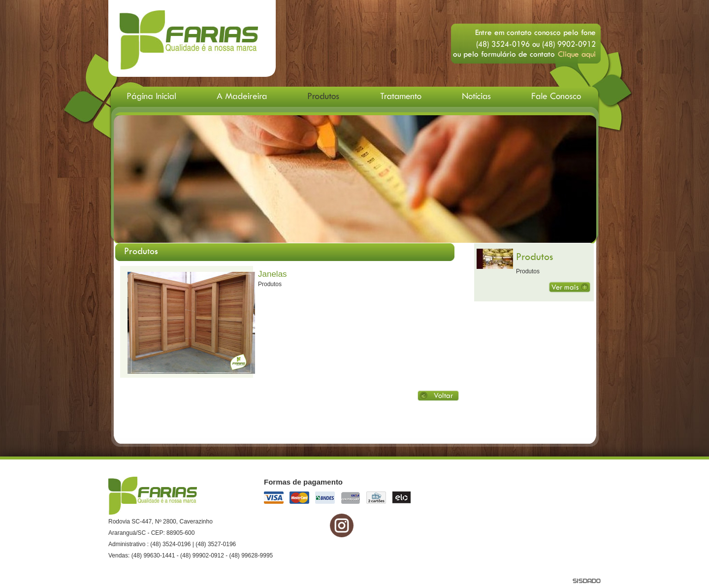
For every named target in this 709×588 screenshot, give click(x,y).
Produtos (534, 256)
